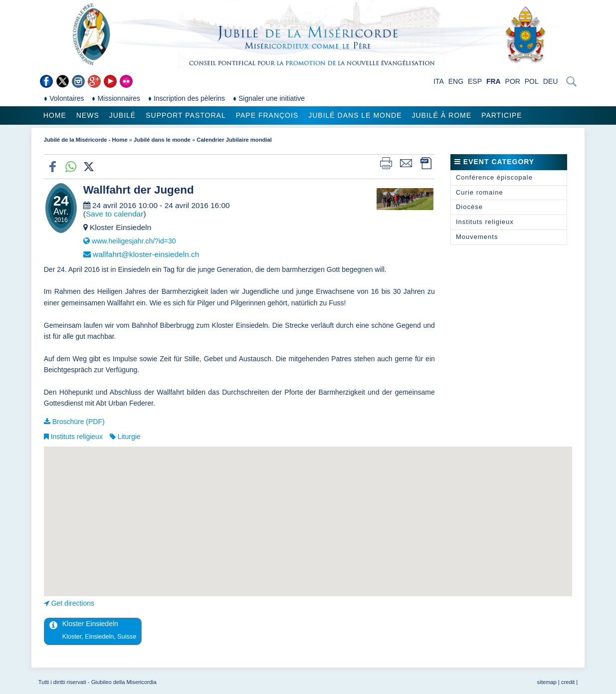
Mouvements (477, 237)
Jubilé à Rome (442, 115)
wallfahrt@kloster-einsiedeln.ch (146, 254)
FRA (494, 81)
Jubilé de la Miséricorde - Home (86, 140)
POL (532, 81)
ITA (439, 81)
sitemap (547, 682)
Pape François (267, 115)
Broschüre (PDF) (79, 422)
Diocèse (469, 207)
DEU (551, 81)
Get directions (73, 603)
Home (55, 115)
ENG (456, 81)
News (88, 115)
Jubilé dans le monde (355, 115)
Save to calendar (115, 214)
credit (568, 682)
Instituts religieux (77, 437)
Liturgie (129, 437)
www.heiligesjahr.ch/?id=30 (134, 241)
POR (513, 81)
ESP (475, 81)
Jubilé (122, 115)
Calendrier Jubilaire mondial (234, 140)
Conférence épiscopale (494, 177)
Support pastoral (186, 115)
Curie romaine (480, 192)
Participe (502, 115)
